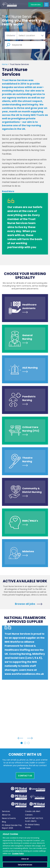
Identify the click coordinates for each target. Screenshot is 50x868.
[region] (25, 849)
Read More (8, 191)
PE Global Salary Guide (32, 826)
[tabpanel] (25, 658)
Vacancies (36, 5)
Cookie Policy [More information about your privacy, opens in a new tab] (18, 853)
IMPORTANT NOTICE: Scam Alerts (34, 820)
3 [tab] (29, 743)
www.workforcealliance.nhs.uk (24, 674)
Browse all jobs (25, 604)
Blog (4, 822)
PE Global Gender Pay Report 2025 (12, 827)
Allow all (25, 859)
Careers (29, 815)
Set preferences (25, 865)
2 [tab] (25, 743)
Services (6, 811)
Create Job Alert (33, 811)
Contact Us (25, 776)
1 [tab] (22, 743)
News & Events (9, 818)
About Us (6, 815)
